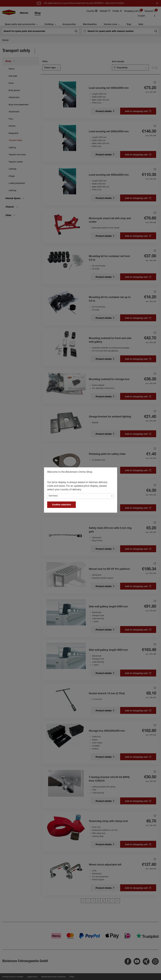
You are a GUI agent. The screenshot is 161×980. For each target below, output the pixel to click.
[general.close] (112, 473)
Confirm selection (61, 505)
